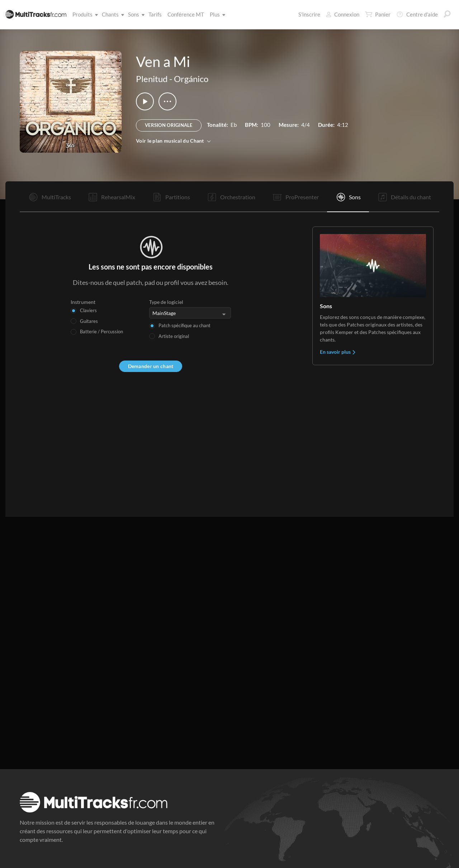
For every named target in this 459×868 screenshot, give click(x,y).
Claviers (88, 310)
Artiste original (174, 336)
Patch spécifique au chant (184, 325)
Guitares (89, 321)
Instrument (83, 302)
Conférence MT (186, 14)
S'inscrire (309, 14)
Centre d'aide (417, 14)
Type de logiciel (166, 302)
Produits (84, 14)
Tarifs (155, 14)
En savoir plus (338, 352)
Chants (112, 14)
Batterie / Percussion (101, 332)
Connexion (343, 14)
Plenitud (152, 79)
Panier (378, 14)
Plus (216, 14)
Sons (135, 14)
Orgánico (191, 79)
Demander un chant (151, 366)
